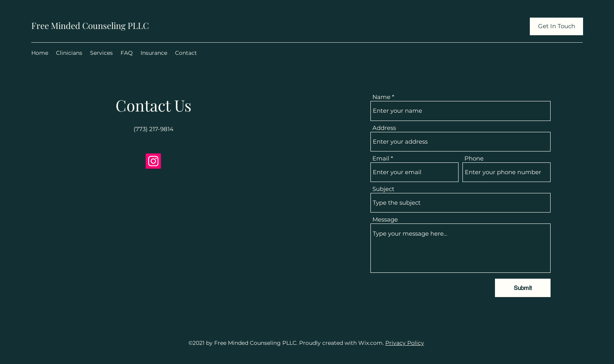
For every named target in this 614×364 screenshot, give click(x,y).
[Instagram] (153, 161)
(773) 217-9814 (153, 129)
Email (381, 158)
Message (385, 219)
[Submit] (523, 288)
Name (381, 97)
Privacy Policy (405, 343)
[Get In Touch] (556, 26)
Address (384, 128)
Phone (474, 158)
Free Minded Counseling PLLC (90, 25)
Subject (383, 189)
